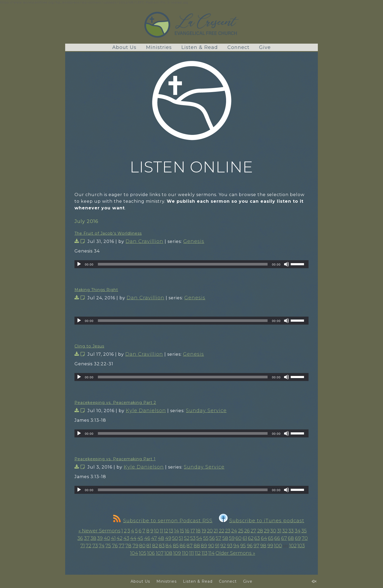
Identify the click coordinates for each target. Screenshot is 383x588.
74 (102, 546)
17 (193, 531)
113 (205, 553)
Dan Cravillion (144, 241)
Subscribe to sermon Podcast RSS (163, 521)
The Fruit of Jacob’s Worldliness (108, 233)
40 (107, 538)
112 (198, 553)
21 (216, 531)
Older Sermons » (235, 553)
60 (238, 538)
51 (181, 538)
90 (211, 546)
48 (161, 538)
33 (291, 531)
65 (271, 538)
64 (264, 538)
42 (119, 538)
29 (267, 531)
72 (88, 546)
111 (191, 553)
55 (206, 538)
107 (160, 553)
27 (253, 531)
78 (128, 546)
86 (183, 546)
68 (291, 538)
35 (304, 531)
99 (270, 546)
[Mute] (286, 264)
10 (156, 531)
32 (285, 531)
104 (134, 553)
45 (140, 538)
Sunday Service (206, 411)
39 (100, 538)
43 (126, 538)
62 (251, 538)
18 (198, 531)
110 (185, 553)
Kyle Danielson (146, 411)
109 (177, 553)
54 (199, 538)
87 (190, 546)
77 (122, 546)
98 (263, 546)
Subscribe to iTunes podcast (262, 521)
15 (182, 531)
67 (284, 538)
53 (193, 538)
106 (151, 553)
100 (278, 546)
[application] (191, 264)
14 (177, 531)
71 (83, 546)
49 (168, 538)
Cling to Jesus (89, 346)
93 (230, 546)
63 (257, 538)
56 (212, 538)
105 (143, 553)
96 (250, 546)
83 (162, 546)
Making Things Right (96, 290)
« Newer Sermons (99, 531)
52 (187, 538)
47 (154, 538)
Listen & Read (200, 47)
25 (241, 531)
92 (223, 546)
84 (169, 546)
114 (211, 553)
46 (147, 538)
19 (204, 531)
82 (155, 546)
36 (80, 538)
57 (218, 538)
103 (301, 546)
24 (234, 531)
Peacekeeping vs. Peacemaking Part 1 (115, 459)
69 (298, 538)
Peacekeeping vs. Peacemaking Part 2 (115, 403)
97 (256, 546)
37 (87, 538)
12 (166, 531)
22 (222, 531)
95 (243, 546)
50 (175, 538)
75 (108, 546)
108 (168, 553)
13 (171, 531)
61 (245, 538)
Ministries (159, 47)
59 (232, 538)
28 (260, 531)
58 (225, 538)
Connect (238, 47)
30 (273, 531)
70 (305, 538)
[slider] (183, 264)
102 (293, 546)
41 (113, 538)
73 (95, 546)
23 (228, 531)
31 (279, 531)
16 (187, 531)
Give (265, 47)
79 (135, 546)
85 (176, 546)
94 (236, 546)
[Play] (79, 264)
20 (210, 531)
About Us (124, 47)
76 (115, 546)
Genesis (194, 241)
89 (204, 546)
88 (197, 546)
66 (277, 538)
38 (93, 538)
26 (247, 531)
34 (298, 531)
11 (161, 531)
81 (149, 546)
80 (142, 546)
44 (133, 538)
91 (217, 546)
